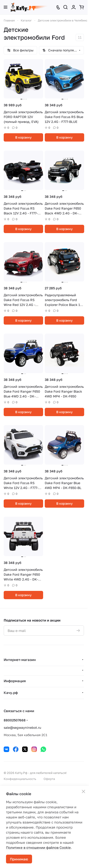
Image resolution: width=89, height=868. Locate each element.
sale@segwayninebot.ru (22, 727)
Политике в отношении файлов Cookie (38, 847)
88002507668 (15, 720)
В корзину (23, 137)
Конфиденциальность (20, 779)
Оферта (49, 779)
